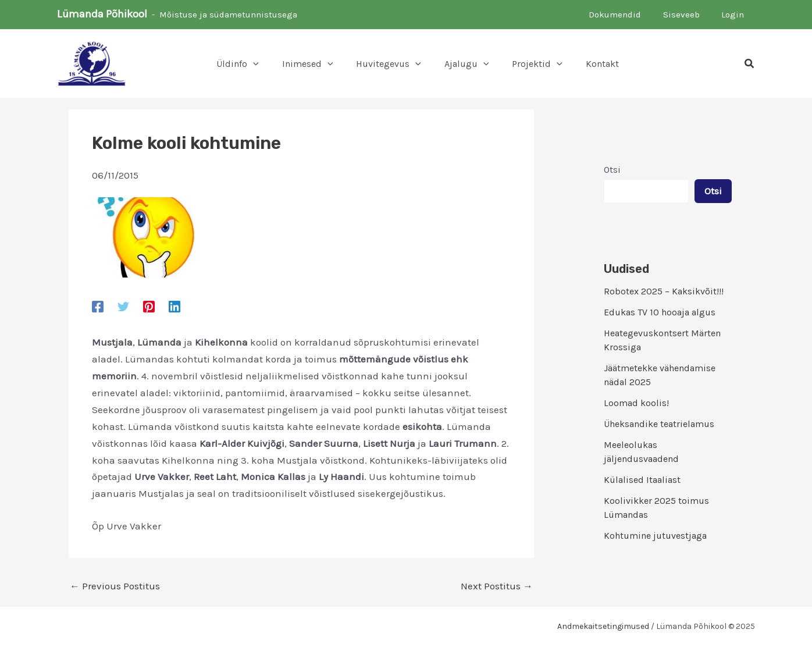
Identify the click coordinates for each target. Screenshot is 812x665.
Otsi (612, 170)
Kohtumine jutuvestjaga (655, 536)
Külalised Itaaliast (642, 480)
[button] (750, 64)
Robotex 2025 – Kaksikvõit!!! (664, 291)
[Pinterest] (149, 306)
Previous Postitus (115, 586)
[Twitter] (123, 306)
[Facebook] (98, 306)
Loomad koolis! (636, 403)
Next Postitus (497, 586)
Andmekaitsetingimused (603, 626)
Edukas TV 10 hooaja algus (660, 312)
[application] (253, 64)
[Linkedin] (174, 306)
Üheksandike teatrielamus (659, 424)
